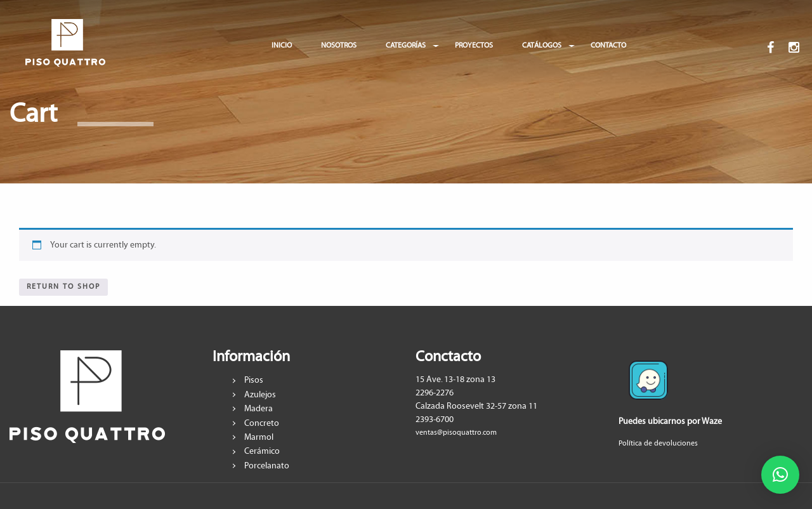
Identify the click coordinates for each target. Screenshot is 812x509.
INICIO (282, 45)
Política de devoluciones (658, 443)
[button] (780, 475)
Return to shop (63, 287)
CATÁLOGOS (542, 45)
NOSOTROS (339, 45)
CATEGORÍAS (406, 45)
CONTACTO (608, 45)
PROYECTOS (474, 45)
